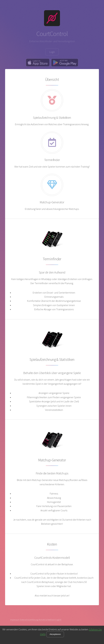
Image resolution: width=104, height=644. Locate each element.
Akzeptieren (55, 634)
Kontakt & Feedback (47, 619)
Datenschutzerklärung (29, 619)
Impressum (15, 619)
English (58, 619)
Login (52, 52)
